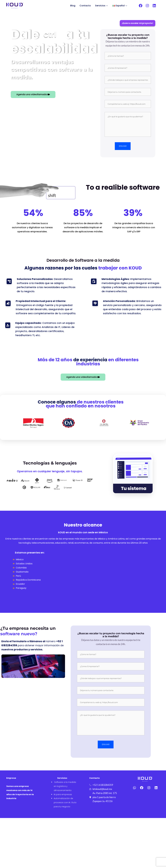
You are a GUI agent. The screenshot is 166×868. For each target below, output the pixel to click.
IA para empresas (63, 794)
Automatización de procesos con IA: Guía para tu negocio (65, 802)
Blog (73, 6)
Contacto (85, 6)
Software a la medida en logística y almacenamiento (65, 786)
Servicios (102, 6)
